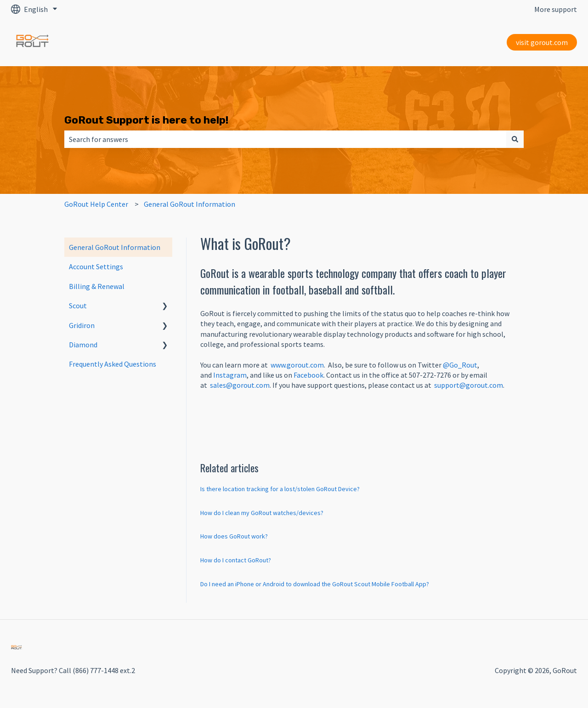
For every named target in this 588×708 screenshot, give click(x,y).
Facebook (308, 375)
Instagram (230, 375)
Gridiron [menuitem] (82, 325)
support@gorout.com (469, 385)
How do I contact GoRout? (236, 560)
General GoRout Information (189, 204)
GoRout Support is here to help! (146, 120)
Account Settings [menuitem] (96, 266)
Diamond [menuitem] (83, 345)
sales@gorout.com (240, 385)
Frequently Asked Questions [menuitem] (113, 364)
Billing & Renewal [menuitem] (97, 286)
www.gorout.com (297, 365)
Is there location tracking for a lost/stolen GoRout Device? (280, 489)
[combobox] (285, 139)
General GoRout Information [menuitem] (115, 247)
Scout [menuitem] (78, 306)
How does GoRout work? (234, 536)
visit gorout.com (542, 42)
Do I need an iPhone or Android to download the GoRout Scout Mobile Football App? (315, 584)
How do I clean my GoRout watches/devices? (262, 513)
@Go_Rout (460, 365)
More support (556, 9)
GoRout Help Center (96, 204)
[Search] (515, 139)
